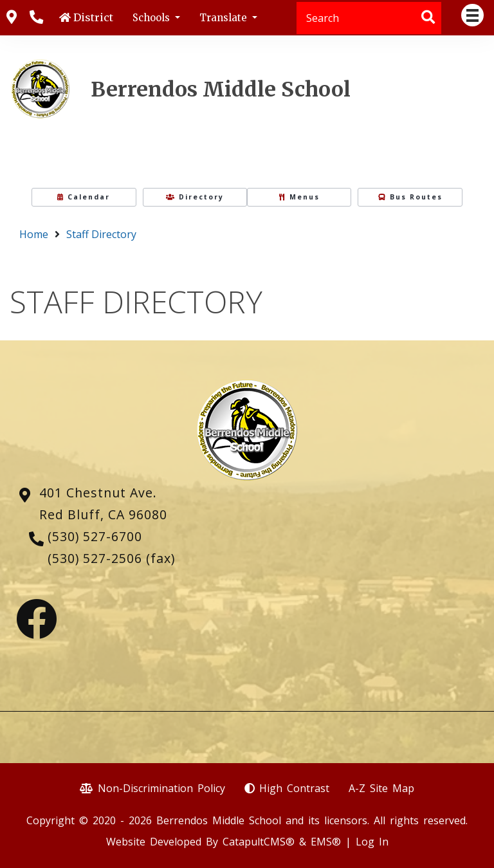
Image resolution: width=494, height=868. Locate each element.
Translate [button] (224, 18)
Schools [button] (152, 18)
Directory (195, 197)
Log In (372, 842)
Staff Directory (101, 234)
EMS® (326, 842)
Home (34, 234)
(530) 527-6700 (95, 536)
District (93, 17)
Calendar (84, 197)
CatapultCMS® (259, 842)
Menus (299, 197)
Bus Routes (410, 197)
